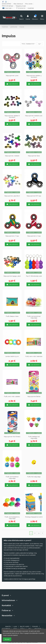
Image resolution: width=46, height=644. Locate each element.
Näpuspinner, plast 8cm (12, 196)
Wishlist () (21, 8)
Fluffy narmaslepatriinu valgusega (12, 518)
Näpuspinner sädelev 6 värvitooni (12, 117)
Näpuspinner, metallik (12, 156)
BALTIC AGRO (25, 627)
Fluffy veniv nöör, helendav (34, 356)
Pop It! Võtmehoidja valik (34, 276)
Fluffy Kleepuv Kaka (12, 316)
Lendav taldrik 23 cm (12, 356)
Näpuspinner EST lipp (34, 196)
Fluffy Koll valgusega (34, 477)
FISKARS (35, 627)
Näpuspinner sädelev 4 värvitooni (34, 76)
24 (40, 44)
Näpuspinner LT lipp (12, 236)
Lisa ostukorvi (12, 84)
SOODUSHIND (7, 4)
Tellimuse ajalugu (8, 6)
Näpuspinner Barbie (34, 397)
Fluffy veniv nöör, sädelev (12, 397)
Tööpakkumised (21, 6)
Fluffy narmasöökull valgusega (12, 478)
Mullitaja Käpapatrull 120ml (34, 517)
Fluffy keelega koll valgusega (34, 437)
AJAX (15, 627)
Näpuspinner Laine (12, 76)
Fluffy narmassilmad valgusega (34, 317)
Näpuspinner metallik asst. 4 (34, 117)
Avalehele (31, 8)
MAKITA (8, 627)
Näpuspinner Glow (34, 156)
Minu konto (29, 4)
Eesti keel (8, 8)
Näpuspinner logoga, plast (12, 276)
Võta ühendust (18, 4)
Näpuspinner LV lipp (34, 236)
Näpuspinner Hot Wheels (12, 437)
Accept (7, 639)
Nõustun (21, 635)
